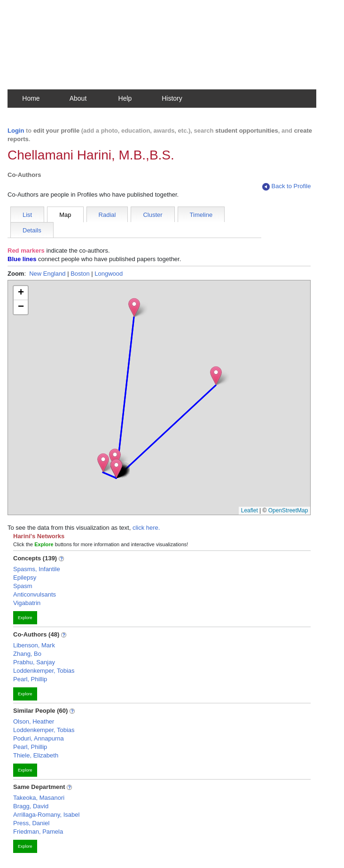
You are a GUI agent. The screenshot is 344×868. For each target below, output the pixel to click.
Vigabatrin (27, 603)
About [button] (78, 98)
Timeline (201, 215)
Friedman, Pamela (38, 832)
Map (65, 215)
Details (32, 230)
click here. (146, 528)
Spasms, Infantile (37, 569)
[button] (115, 458)
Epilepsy (25, 577)
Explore (25, 618)
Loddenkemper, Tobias (44, 671)
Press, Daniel (31, 823)
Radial (107, 215)
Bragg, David (31, 806)
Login (16, 131)
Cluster (152, 215)
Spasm (23, 586)
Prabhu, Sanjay (34, 662)
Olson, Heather (34, 721)
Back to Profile (287, 187)
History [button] (172, 98)
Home (31, 98)
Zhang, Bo (27, 654)
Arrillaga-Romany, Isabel (46, 815)
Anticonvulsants (35, 594)
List (27, 215)
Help (125, 98)
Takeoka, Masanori (39, 798)
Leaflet (250, 510)
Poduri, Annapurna (39, 738)
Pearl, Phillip (30, 679)
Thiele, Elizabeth (36, 755)
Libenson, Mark (34, 645)
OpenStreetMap (288, 510)
